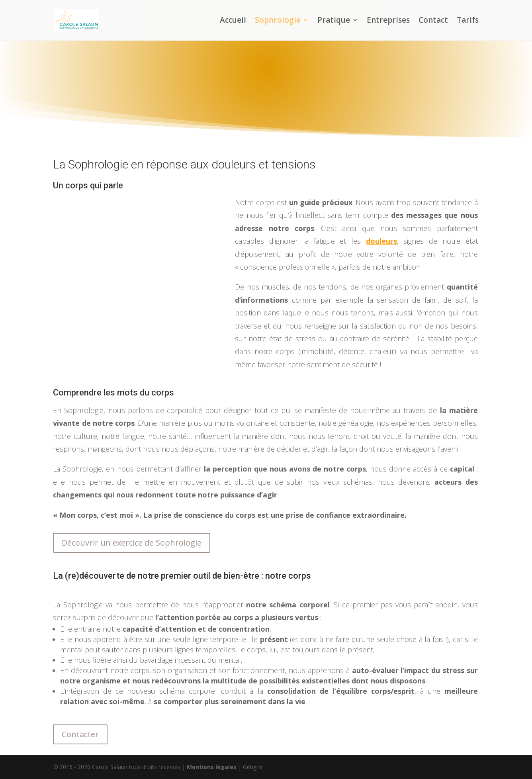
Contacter (80, 734)
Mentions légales (212, 767)
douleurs (381, 241)
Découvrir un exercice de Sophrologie (132, 543)
